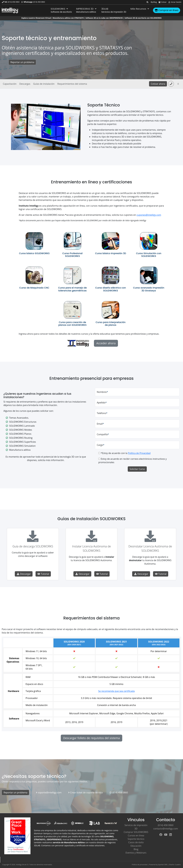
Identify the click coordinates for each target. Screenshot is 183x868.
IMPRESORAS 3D (87, 9)
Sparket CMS (163, 864)
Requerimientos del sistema (72, 84)
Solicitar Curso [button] (137, 469)
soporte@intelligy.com (49, 793)
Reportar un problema (22, 62)
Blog (154, 2)
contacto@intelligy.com (166, 829)
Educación (136, 846)
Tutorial (43, 574)
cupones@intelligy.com (149, 215)
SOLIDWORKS (60, 9)
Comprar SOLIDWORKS (136, 832)
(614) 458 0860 (14, 2)
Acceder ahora (106, 343)
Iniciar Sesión (175, 2)
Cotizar (162, 2)
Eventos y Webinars (136, 853)
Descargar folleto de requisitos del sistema (91, 738)
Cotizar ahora (158, 84)
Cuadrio (178, 864)
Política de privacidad (140, 864)
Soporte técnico (136, 839)
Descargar (24, 574)
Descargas (25, 84)
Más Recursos (140, 9)
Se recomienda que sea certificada (116, 691)
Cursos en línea (136, 835)
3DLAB (105, 9)
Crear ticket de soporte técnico (85, 793)
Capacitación (10, 84)
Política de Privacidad (139, 453)
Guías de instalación (44, 84)
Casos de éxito (136, 842)
